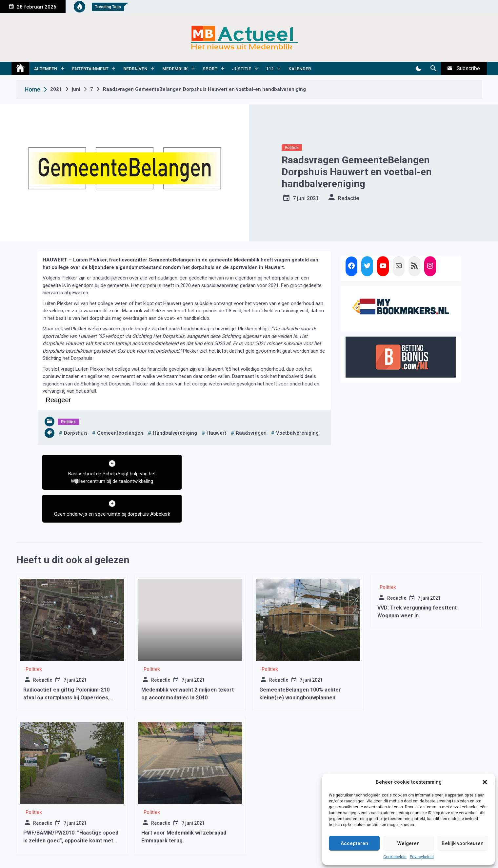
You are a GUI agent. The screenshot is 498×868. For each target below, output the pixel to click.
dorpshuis (76, 433)
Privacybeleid (422, 857)
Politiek (292, 147)
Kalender (300, 69)
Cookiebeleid (395, 857)
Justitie (242, 69)
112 (270, 69)
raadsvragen (251, 433)
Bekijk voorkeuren (463, 843)
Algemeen (46, 69)
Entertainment (90, 69)
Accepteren (354, 843)
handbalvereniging (175, 433)
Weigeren (408, 843)
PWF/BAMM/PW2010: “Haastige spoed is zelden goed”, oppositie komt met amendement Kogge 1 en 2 (71, 808)
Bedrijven (135, 69)
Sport (210, 69)
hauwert (216, 433)
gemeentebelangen (120, 433)
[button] (485, 782)
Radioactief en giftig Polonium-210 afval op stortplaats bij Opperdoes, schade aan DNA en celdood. (66, 665)
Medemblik (175, 69)
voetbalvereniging (297, 433)
